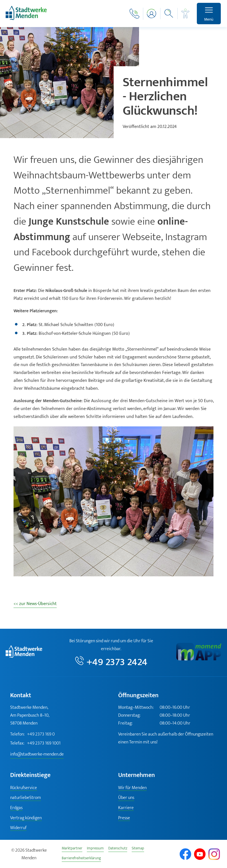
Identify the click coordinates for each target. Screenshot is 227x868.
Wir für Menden (132, 788)
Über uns (126, 798)
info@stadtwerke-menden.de (37, 754)
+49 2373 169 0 (32, 734)
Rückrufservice (24, 788)
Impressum (95, 849)
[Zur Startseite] (26, 19)
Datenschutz (118, 849)
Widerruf (18, 828)
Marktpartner (72, 849)
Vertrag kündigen (26, 818)
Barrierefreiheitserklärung (81, 859)
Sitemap (138, 849)
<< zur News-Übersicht (35, 604)
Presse (124, 818)
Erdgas (16, 808)
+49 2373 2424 (117, 662)
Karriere (126, 808)
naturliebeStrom (26, 798)
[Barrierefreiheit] (186, 14)
